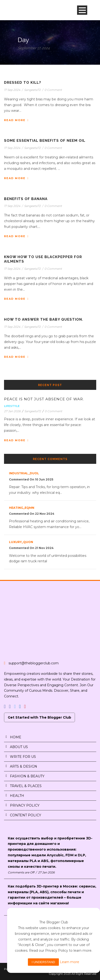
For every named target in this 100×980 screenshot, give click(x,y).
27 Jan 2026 (12, 411)
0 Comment (53, 90)
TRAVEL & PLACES (26, 786)
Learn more (70, 962)
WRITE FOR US (23, 757)
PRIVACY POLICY (25, 805)
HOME (16, 737)
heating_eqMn (22, 508)
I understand (43, 962)
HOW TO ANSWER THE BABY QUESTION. (44, 319)
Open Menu (82, 10)
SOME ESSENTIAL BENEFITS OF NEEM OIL (45, 141)
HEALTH (17, 796)
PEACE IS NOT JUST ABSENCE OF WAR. (44, 399)
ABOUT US (19, 747)
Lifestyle (12, 406)
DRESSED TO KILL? (23, 83)
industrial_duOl (24, 473)
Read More (16, 120)
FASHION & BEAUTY (27, 776)
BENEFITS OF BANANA (26, 199)
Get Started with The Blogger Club (39, 717)
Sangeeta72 (32, 90)
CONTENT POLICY (26, 815)
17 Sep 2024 (12, 90)
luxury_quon (21, 542)
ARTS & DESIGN (24, 766)
